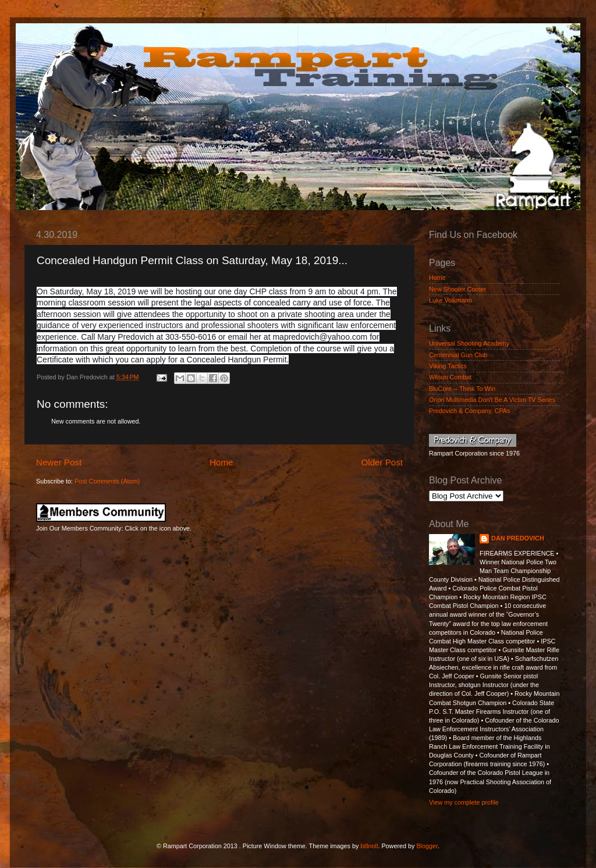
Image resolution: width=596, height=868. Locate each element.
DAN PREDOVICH (518, 538)
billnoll (369, 846)
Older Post (382, 462)
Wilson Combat (450, 377)
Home (221, 462)
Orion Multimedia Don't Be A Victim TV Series (492, 400)
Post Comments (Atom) (107, 481)
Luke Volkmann (450, 300)
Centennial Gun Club (458, 355)
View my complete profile (464, 802)
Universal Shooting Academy (469, 343)
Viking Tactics (448, 366)
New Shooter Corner (457, 289)
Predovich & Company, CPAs (469, 411)
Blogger (427, 846)
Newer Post (59, 462)
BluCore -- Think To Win (462, 389)
